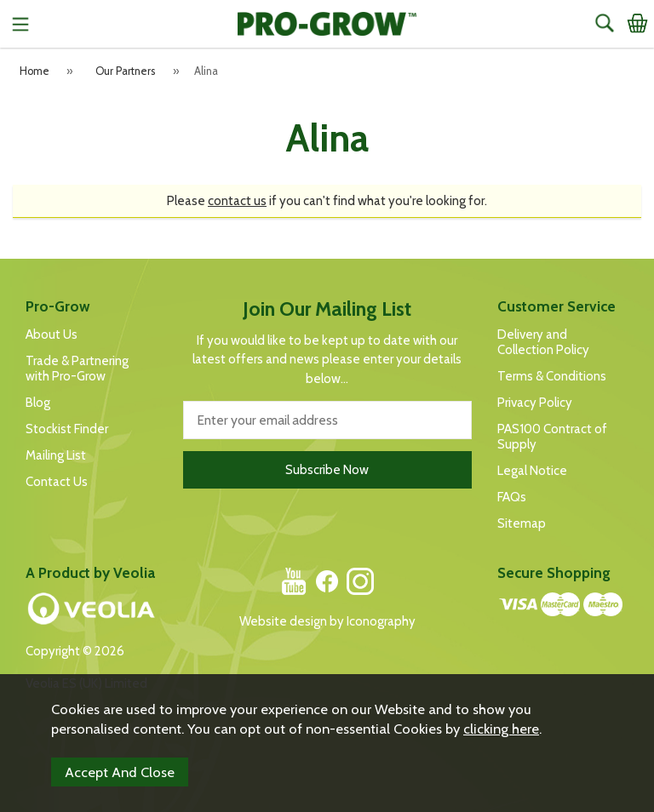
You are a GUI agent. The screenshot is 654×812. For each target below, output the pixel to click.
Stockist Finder (67, 429)
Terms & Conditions (552, 376)
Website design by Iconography (327, 621)
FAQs (512, 497)
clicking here (501, 729)
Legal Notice (532, 471)
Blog (38, 403)
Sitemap (522, 523)
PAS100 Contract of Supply (552, 437)
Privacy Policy (535, 403)
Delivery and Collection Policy (543, 342)
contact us (237, 201)
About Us (52, 335)
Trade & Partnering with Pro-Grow (77, 369)
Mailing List (56, 455)
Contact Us (57, 482)
